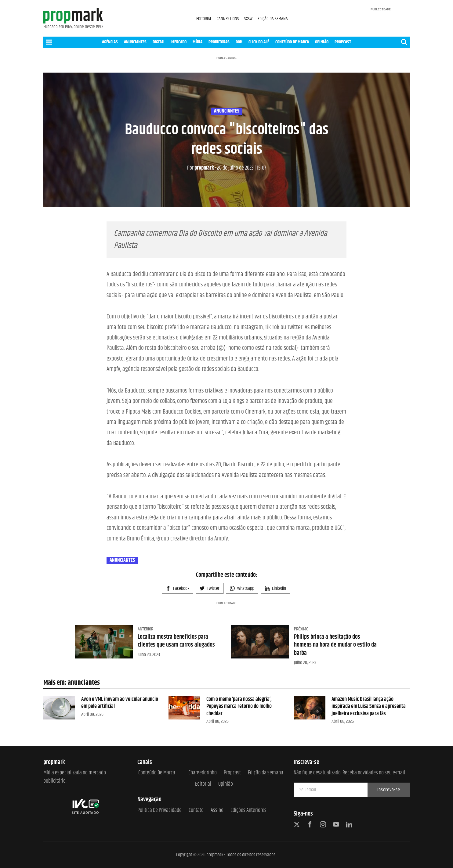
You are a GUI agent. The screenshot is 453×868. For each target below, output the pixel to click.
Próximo (301, 629)
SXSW (249, 19)
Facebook (178, 588)
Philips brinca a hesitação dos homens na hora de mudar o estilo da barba (335, 645)
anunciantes (227, 111)
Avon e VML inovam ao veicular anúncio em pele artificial (120, 703)
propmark (201, 168)
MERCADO (179, 42)
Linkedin (275, 588)
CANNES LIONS (228, 19)
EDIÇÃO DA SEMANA (273, 19)
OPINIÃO (322, 42)
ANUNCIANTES (135, 42)
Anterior (145, 629)
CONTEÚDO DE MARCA (292, 42)
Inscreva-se (389, 790)
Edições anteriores (248, 811)
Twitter (210, 588)
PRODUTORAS (219, 42)
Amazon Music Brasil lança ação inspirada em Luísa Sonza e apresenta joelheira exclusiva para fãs (369, 707)
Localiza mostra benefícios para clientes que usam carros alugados (176, 641)
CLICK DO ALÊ (259, 42)
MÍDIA (198, 42)
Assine (217, 811)
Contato (196, 811)
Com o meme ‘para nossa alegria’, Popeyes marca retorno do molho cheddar (239, 707)
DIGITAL (159, 42)
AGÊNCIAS (110, 42)
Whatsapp (242, 588)
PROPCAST (343, 42)
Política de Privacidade (159, 811)
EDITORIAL (204, 19)
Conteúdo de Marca (157, 773)
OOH (239, 42)
